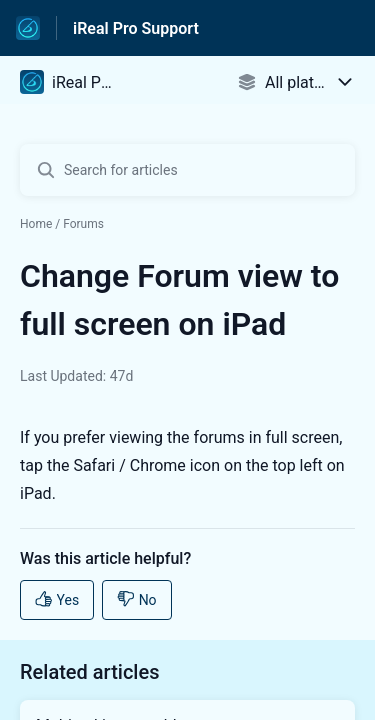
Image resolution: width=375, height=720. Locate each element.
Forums (83, 224)
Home (36, 224)
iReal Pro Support (136, 28)
